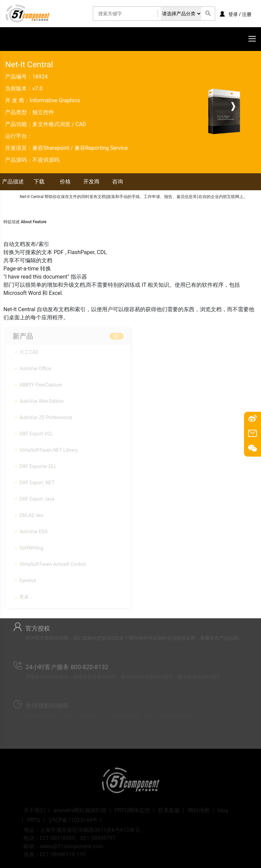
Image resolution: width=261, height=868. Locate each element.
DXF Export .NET (37, 481)
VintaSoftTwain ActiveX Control (53, 563)
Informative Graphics (55, 100)
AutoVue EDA (33, 530)
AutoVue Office (35, 367)
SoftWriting (31, 546)
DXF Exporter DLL (38, 465)
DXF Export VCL (36, 432)
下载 (39, 182)
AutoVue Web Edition (41, 400)
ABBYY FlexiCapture (40, 383)
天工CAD (29, 351)
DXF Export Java (37, 497)
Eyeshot (28, 579)
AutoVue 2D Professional (46, 416)
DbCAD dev (31, 514)
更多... (26, 595)
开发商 (91, 182)
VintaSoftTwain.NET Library (48, 448)
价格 (65, 182)
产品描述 (13, 182)
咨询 (118, 182)
